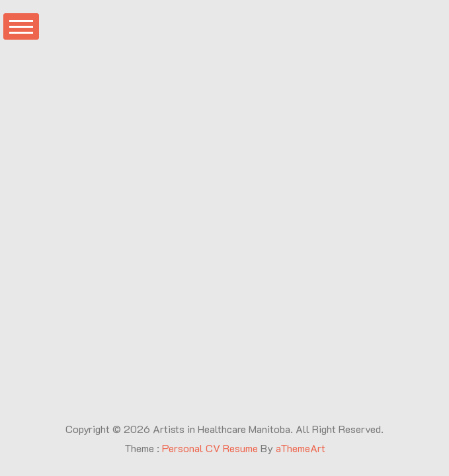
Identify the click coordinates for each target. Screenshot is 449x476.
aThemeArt (301, 448)
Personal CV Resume (210, 448)
